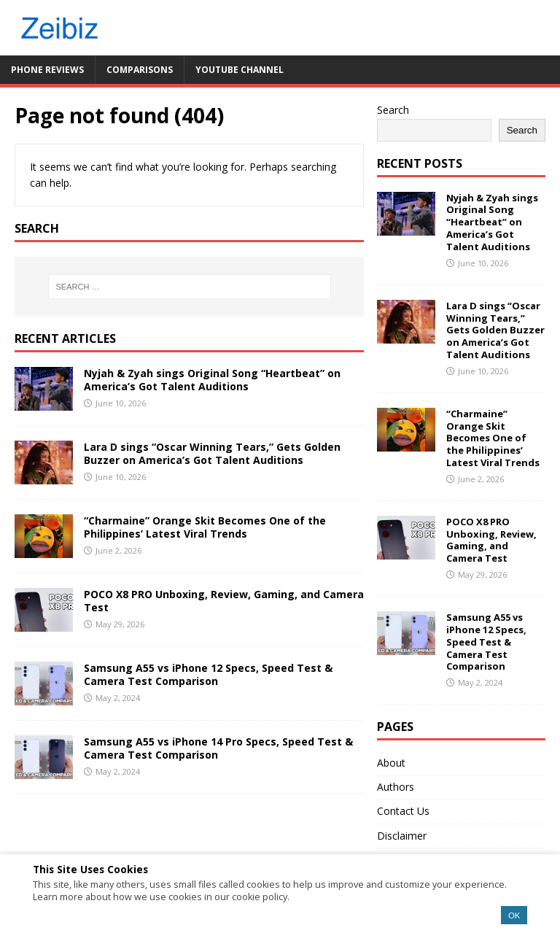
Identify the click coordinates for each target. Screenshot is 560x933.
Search (393, 110)
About (391, 763)
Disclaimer (402, 836)
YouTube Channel (240, 70)
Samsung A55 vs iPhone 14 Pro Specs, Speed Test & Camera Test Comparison (218, 748)
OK (514, 915)
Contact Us (403, 811)
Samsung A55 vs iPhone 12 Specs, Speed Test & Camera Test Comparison (208, 674)
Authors (396, 787)
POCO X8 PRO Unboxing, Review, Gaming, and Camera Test (224, 601)
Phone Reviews (47, 70)
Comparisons (140, 70)
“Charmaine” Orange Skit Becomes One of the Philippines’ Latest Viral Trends (205, 527)
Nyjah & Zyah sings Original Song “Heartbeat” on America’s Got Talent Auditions (212, 380)
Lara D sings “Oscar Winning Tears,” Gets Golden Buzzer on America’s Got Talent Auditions (212, 453)
